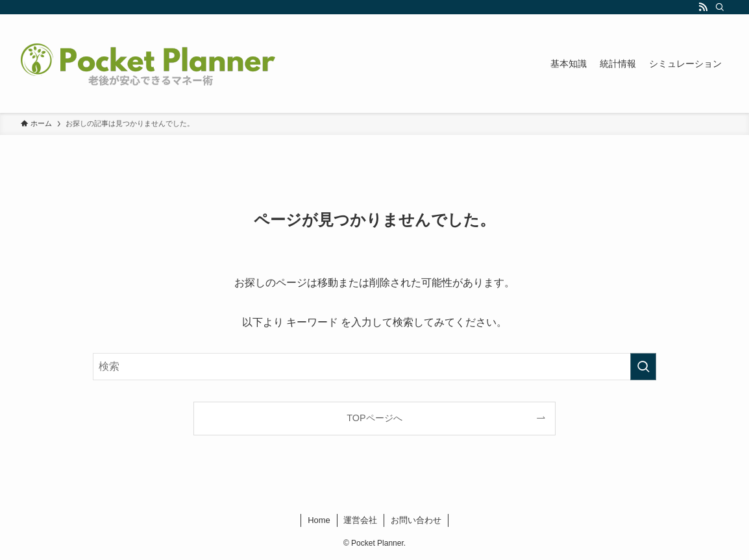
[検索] (720, 7)
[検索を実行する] (643, 367)
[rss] (703, 7)
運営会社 (360, 520)
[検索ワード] (374, 367)
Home (319, 520)
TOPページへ (374, 418)
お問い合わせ (416, 520)
